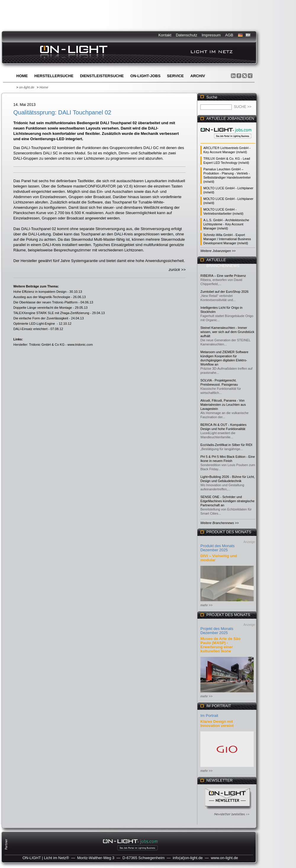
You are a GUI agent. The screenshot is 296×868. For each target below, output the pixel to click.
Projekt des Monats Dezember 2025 (217, 631)
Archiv (198, 76)
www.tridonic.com (80, 345)
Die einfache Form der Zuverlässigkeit (41, 318)
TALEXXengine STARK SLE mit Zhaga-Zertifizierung (51, 313)
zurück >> (177, 270)
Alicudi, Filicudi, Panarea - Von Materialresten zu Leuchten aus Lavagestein (223, 405)
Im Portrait (209, 716)
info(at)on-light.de (188, 858)
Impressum (211, 35)
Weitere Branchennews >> (219, 523)
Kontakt (165, 35)
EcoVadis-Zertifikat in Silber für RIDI (226, 445)
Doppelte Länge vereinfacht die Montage (43, 308)
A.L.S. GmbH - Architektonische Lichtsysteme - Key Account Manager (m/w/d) (226, 224)
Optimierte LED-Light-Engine (35, 324)
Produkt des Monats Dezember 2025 (218, 548)
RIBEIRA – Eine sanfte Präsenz (223, 276)
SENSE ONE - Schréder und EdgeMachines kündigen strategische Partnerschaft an (227, 501)
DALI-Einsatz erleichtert (30, 329)
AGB (229, 35)
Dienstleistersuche (102, 76)
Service (175, 76)
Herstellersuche (54, 76)
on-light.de (26, 87)
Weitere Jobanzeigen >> (218, 251)
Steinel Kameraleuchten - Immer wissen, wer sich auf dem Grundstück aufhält (227, 332)
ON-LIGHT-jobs (145, 76)
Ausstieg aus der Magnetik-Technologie (42, 297)
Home (22, 76)
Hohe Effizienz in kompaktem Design (40, 292)
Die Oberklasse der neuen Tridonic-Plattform (45, 302)
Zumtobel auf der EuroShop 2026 (225, 292)
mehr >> (206, 605)
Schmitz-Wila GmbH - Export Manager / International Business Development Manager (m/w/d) (227, 239)
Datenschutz (186, 35)
